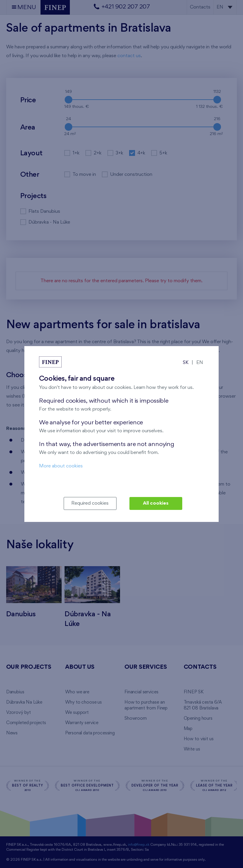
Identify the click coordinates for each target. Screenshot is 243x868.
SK (186, 363)
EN (200, 363)
